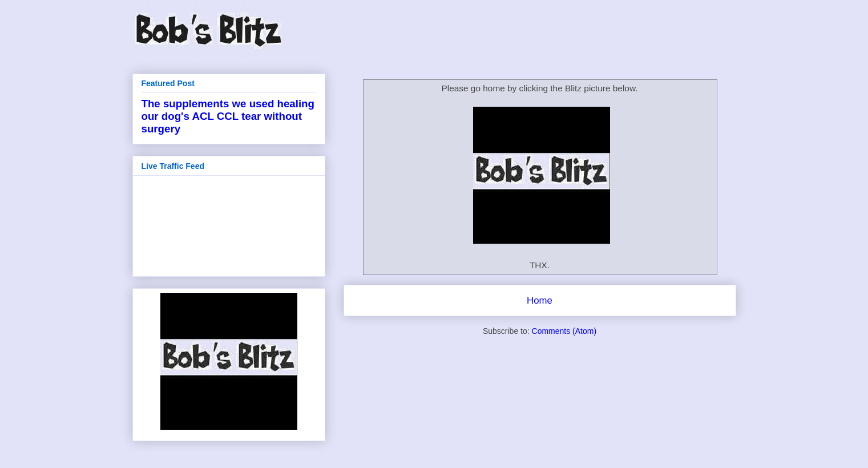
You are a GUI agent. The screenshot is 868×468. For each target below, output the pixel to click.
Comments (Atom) (564, 331)
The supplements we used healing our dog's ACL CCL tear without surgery (228, 116)
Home (540, 300)
